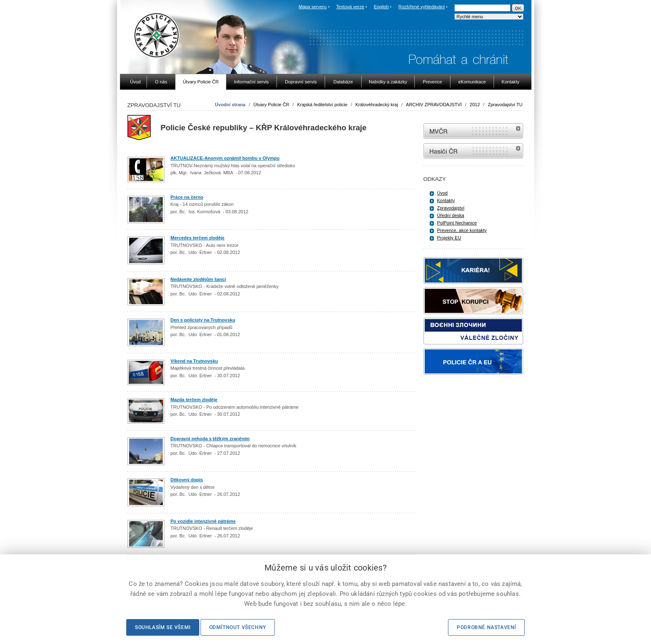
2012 (475, 105)
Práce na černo (187, 197)
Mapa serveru (312, 7)
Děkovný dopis (187, 480)
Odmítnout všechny (238, 627)
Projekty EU (449, 238)
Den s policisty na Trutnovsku (203, 320)
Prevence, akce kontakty (462, 230)
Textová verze (350, 7)
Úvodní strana (230, 105)
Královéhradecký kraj (377, 105)
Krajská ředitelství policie (322, 105)
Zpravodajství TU (505, 105)
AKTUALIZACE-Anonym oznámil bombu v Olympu (225, 158)
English (381, 7)
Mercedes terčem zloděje (198, 238)
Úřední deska (451, 215)
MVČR (473, 131)
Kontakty (446, 200)
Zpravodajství (451, 208)
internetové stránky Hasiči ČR (473, 151)
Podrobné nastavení (486, 627)
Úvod (443, 193)
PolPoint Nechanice (457, 223)
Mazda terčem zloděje (194, 400)
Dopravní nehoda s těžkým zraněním (210, 439)
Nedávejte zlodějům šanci (198, 279)
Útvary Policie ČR (271, 105)
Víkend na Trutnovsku (194, 361)
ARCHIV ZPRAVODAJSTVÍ (434, 105)
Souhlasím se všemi (163, 627)
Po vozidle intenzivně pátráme (203, 521)
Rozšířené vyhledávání (422, 7)
